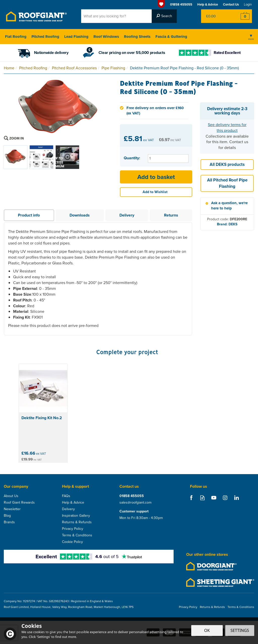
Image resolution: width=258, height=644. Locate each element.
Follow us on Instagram (225, 498)
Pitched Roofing (45, 37)
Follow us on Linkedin (236, 498)
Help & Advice (73, 503)
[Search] (116, 16)
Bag (216, 16)
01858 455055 (132, 496)
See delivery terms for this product (227, 128)
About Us (11, 496)
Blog (7, 516)
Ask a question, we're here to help (229, 206)
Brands (9, 522)
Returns (171, 215)
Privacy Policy (73, 529)
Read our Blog (202, 498)
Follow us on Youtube (214, 498)
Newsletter (12, 509)
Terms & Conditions (77, 535)
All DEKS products (227, 164)
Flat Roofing (16, 37)
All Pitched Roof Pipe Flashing (227, 183)
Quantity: (132, 158)
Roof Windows (106, 37)
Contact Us (231, 4)
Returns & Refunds (77, 522)
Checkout (242, 16)
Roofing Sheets (137, 37)
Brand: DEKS (227, 224)
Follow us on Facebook (191, 498)
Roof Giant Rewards (19, 503)
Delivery (127, 215)
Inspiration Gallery (76, 516)
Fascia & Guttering (171, 37)
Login (248, 4)
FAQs (66, 496)
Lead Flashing (76, 37)
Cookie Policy (72, 542)
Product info (29, 215)
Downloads (80, 215)
